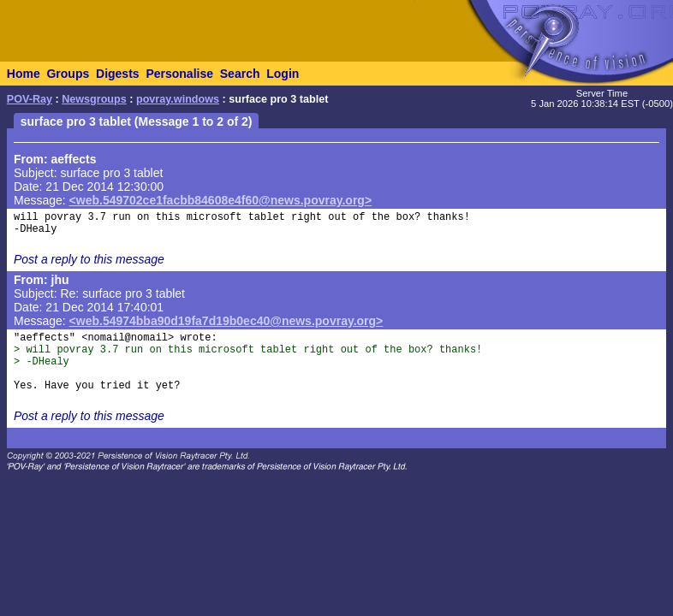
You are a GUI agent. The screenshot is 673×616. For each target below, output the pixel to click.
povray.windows (178, 99)
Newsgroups (94, 99)
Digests (118, 74)
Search (240, 74)
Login (283, 74)
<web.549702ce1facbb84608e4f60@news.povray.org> (221, 200)
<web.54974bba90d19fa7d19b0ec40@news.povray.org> (226, 321)
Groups (68, 74)
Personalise (179, 74)
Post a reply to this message (89, 259)
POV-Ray (30, 99)
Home (24, 74)
